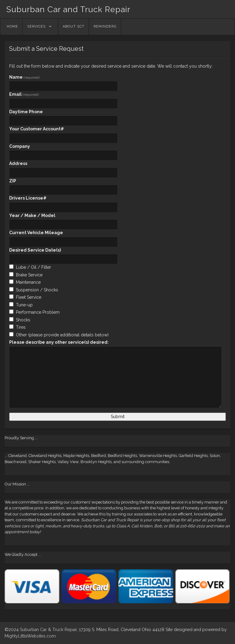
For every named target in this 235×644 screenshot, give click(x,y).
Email (24, 94)
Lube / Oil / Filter (34, 267)
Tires (21, 327)
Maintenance (28, 282)
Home (12, 26)
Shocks (23, 320)
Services (36, 26)
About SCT (74, 26)
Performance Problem (38, 312)
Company (20, 146)
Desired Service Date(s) (35, 250)
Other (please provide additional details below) (62, 335)
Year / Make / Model (32, 215)
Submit (118, 417)
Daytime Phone (26, 112)
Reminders (105, 26)
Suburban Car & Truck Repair (48, 630)
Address (18, 163)
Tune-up (24, 305)
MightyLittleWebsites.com (30, 636)
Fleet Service (29, 297)
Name (24, 77)
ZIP (13, 181)
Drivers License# (28, 198)
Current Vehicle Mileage (36, 233)
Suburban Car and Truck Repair (68, 9)
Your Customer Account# (37, 129)
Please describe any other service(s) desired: (59, 342)
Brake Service (29, 275)
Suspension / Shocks (37, 290)
